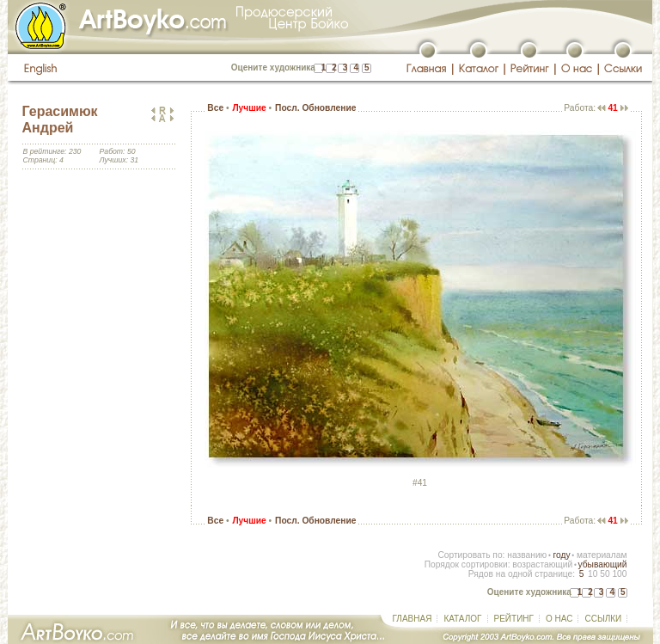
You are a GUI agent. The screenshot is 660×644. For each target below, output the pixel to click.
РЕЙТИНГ (514, 619)
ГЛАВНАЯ (412, 619)
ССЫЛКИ (603, 619)
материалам (602, 555)
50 (605, 574)
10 (593, 574)
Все (215, 108)
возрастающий (542, 564)
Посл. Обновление (315, 108)
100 (619, 574)
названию (527, 555)
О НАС (559, 619)
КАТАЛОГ (462, 619)
